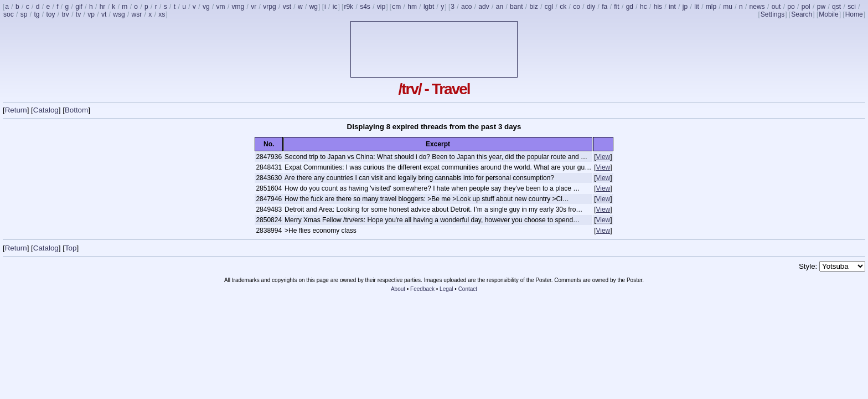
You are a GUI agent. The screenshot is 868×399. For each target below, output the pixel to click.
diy (591, 7)
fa (604, 7)
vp (91, 14)
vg (206, 7)
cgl (549, 7)
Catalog (46, 110)
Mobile (828, 14)
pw (821, 7)
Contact (468, 289)
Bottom (76, 110)
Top (71, 248)
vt (104, 14)
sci (852, 7)
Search (802, 14)
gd (630, 7)
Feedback (422, 289)
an (500, 7)
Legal (446, 289)
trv (65, 14)
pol (806, 7)
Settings (773, 14)
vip (381, 7)
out (776, 7)
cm (396, 7)
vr (254, 7)
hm (412, 7)
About (398, 289)
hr (103, 7)
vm (221, 7)
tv (78, 14)
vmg (238, 7)
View (603, 157)
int (672, 7)
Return (16, 110)
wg (314, 7)
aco (466, 7)
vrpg (269, 7)
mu (728, 7)
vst (287, 7)
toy (50, 14)
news (757, 7)
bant (516, 7)
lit (697, 7)
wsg (119, 14)
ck (563, 7)
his (658, 7)
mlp (711, 7)
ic (335, 7)
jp (685, 7)
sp (24, 14)
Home (854, 14)
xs (162, 14)
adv (484, 7)
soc (9, 14)
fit (616, 7)
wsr (137, 14)
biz (533, 7)
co (577, 7)
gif (79, 7)
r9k (348, 7)
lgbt (429, 7)
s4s (365, 7)
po (791, 7)
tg (37, 14)
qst (836, 7)
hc (644, 7)
